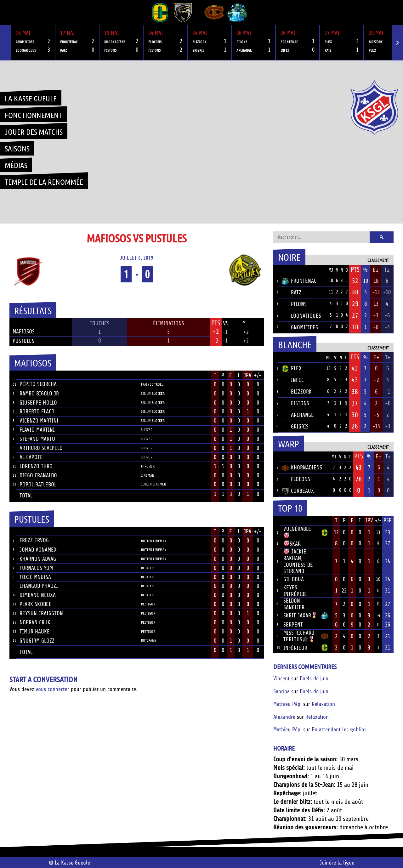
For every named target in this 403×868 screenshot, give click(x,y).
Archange (298, 415)
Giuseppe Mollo (38, 403)
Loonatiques (301, 316)
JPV (248, 375)
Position (148, 376)
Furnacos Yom (36, 568)
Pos (276, 270)
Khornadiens (302, 468)
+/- (258, 375)
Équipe (290, 270)
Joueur (28, 375)
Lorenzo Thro (36, 466)
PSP (388, 520)
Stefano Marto (37, 439)
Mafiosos (24, 332)
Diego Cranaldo (38, 475)
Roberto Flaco (37, 411)
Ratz (291, 292)
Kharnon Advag (38, 559)
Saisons (17, 148)
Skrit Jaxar (300, 616)
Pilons (294, 304)
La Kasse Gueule (31, 98)
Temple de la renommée (44, 182)
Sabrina (281, 691)
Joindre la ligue (337, 863)
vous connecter (52, 689)
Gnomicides (300, 327)
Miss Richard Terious (299, 636)
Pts (355, 269)
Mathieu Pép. (287, 704)
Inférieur (295, 648)
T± (387, 270)
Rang (277, 521)
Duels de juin (314, 678)
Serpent (293, 625)
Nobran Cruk (35, 622)
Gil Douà (294, 579)
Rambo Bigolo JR (39, 394)
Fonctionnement (33, 115)
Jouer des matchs (34, 132)
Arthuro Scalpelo (41, 448)
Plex (292, 368)
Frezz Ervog (34, 540)
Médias (16, 165)
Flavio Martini (37, 430)
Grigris (295, 427)
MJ (331, 270)
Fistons (295, 403)
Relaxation (323, 704)
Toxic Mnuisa (35, 577)
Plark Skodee (36, 604)
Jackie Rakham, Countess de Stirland (298, 561)
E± (376, 270)
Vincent (281, 678)
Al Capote (31, 457)
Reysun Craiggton (41, 613)
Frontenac (299, 281)
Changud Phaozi (39, 586)
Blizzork (297, 392)
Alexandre (284, 717)
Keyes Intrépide (295, 591)
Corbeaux (298, 491)
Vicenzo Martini (39, 421)
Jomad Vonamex (38, 550)
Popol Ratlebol (38, 485)
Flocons (296, 479)
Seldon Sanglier (294, 604)
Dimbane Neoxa (38, 595)
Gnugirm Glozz (37, 641)
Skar (292, 544)
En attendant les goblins (339, 729)
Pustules (23, 341)
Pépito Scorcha (38, 384)
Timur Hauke (35, 632)
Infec (293, 380)
